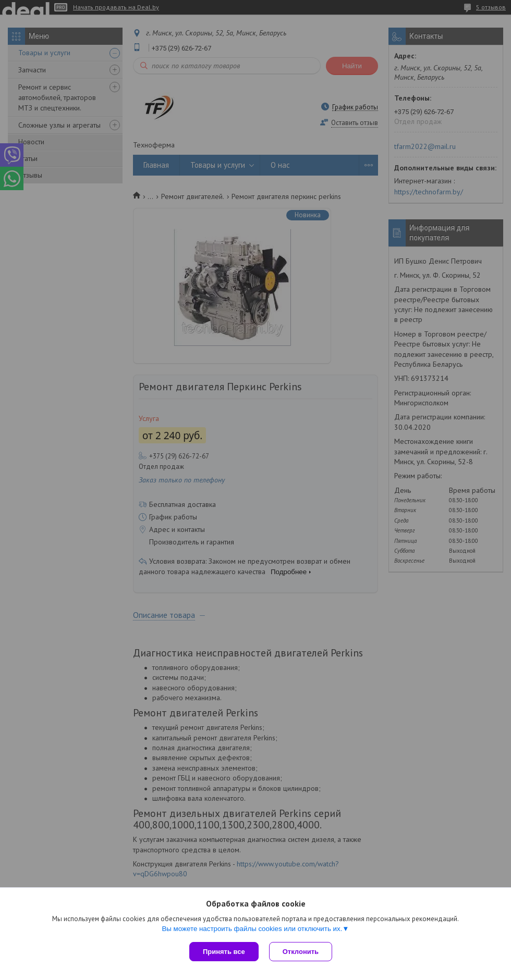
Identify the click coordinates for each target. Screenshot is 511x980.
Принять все (224, 952)
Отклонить (301, 952)
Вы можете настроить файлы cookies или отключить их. (252, 929)
